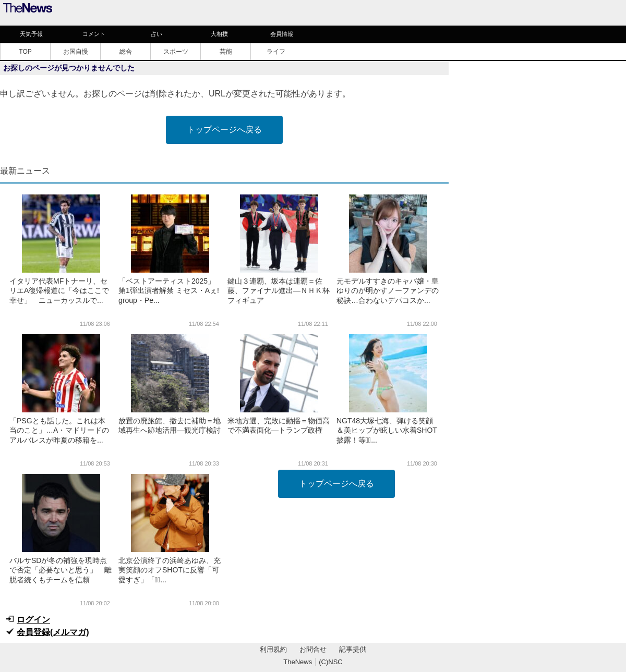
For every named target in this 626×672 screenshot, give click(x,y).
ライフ (276, 52)
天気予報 (31, 34)
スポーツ (176, 52)
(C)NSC (331, 662)
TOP (25, 52)
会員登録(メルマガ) (53, 632)
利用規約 (273, 649)
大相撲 (219, 34)
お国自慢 (76, 52)
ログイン (33, 620)
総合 (126, 52)
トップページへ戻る (224, 130)
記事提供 (353, 649)
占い (156, 34)
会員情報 (282, 34)
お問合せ (313, 649)
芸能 (226, 52)
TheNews (298, 662)
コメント (94, 34)
